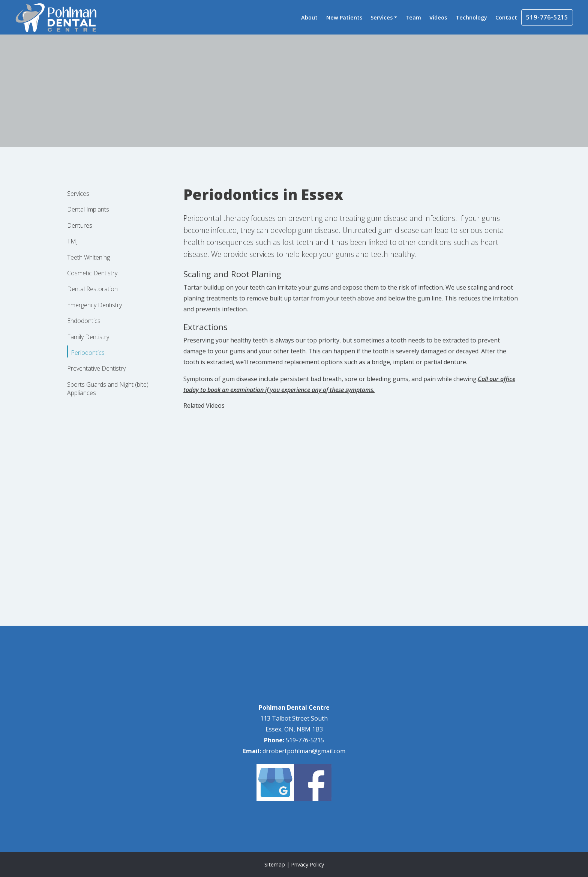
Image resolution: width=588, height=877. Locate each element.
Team (413, 17)
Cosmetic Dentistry (92, 273)
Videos (438, 17)
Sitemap (275, 864)
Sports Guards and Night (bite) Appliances (108, 389)
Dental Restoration (92, 289)
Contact (506, 17)
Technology (471, 17)
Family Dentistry (88, 337)
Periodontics (88, 353)
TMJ (72, 241)
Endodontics (84, 321)
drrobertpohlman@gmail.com (304, 751)
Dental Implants (88, 209)
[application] (294, 541)
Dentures (80, 225)
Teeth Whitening (88, 257)
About (309, 17)
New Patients (344, 17)
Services (382, 17)
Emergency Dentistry (94, 305)
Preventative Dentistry (96, 368)
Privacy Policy (307, 864)
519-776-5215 (547, 17)
